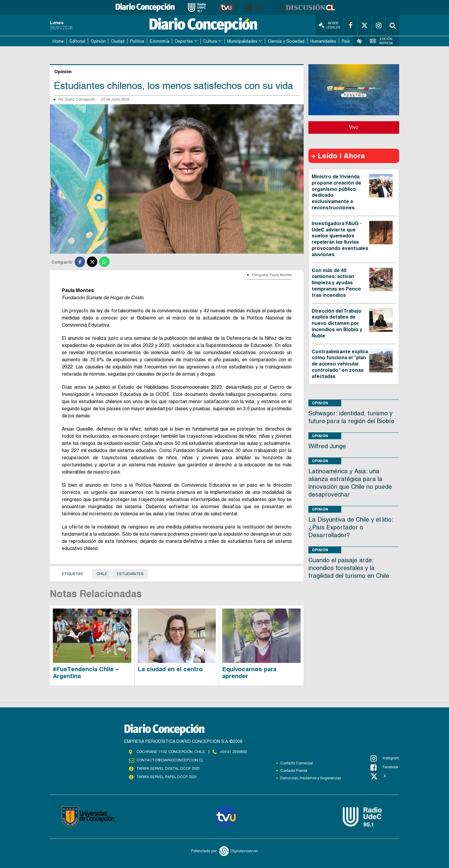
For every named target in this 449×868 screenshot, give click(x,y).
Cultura (210, 41)
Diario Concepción (80, 99)
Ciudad (118, 41)
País (346, 41)
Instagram (385, 758)
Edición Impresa (382, 41)
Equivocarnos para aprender (249, 673)
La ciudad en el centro (170, 669)
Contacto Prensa (294, 771)
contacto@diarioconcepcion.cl (170, 760)
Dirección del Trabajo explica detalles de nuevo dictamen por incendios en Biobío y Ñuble (337, 323)
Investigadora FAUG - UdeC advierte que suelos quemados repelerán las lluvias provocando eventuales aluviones (340, 239)
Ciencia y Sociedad (286, 41)
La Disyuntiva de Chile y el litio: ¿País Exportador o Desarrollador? (351, 527)
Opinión (98, 41)
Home (58, 41)
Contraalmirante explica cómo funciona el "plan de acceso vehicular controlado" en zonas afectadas (340, 364)
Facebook (384, 767)
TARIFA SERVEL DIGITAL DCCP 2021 (168, 769)
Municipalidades (242, 41)
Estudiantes (130, 574)
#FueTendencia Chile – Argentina (86, 673)
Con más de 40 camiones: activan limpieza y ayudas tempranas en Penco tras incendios (336, 283)
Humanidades (323, 41)
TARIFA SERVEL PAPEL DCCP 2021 (166, 777)
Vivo (354, 127)
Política (137, 41)
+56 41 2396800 (233, 752)
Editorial (77, 41)
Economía (160, 41)
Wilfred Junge (327, 446)
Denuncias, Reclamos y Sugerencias (311, 778)
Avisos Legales (329, 25)
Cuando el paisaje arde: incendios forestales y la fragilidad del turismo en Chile (349, 568)
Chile (102, 574)
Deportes (184, 41)
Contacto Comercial (297, 763)
